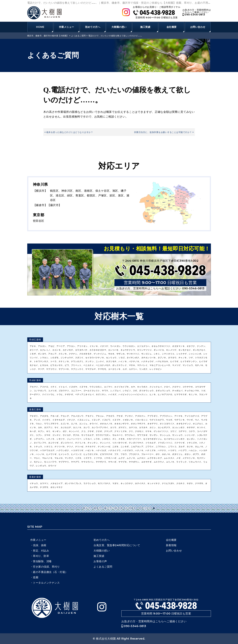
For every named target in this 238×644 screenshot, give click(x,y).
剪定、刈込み (41, 551)
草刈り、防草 (41, 556)
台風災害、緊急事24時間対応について (117, 545)
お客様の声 (100, 561)
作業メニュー (67, 27)
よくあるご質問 (103, 567)
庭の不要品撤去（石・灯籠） (50, 572)
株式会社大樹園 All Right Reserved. (121, 639)
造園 (36, 577)
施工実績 (145, 27)
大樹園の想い (119, 27)
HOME (40, 27)
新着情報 (171, 545)
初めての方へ (93, 27)
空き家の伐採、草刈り (46, 567)
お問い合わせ (198, 27)
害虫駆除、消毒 (42, 561)
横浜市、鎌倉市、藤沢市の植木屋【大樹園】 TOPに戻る (117, 508)
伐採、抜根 (40, 545)
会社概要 (172, 27)
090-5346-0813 (194, 15)
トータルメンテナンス (46, 583)
